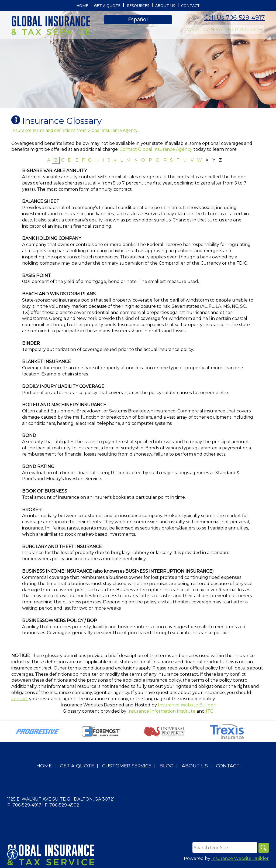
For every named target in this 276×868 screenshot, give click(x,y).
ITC (210, 711)
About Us (195, 766)
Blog (167, 766)
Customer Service (127, 766)
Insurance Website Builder (187, 705)
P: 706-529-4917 (24, 805)
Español (138, 19)
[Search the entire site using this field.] (224, 848)
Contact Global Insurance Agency (157, 149)
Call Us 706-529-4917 (234, 18)
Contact (228, 766)
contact (20, 699)
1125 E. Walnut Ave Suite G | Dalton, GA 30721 (61, 799)
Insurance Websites (82, 705)
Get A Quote (77, 766)
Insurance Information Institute (161, 711)
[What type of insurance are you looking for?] (225, 29)
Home (44, 766)
